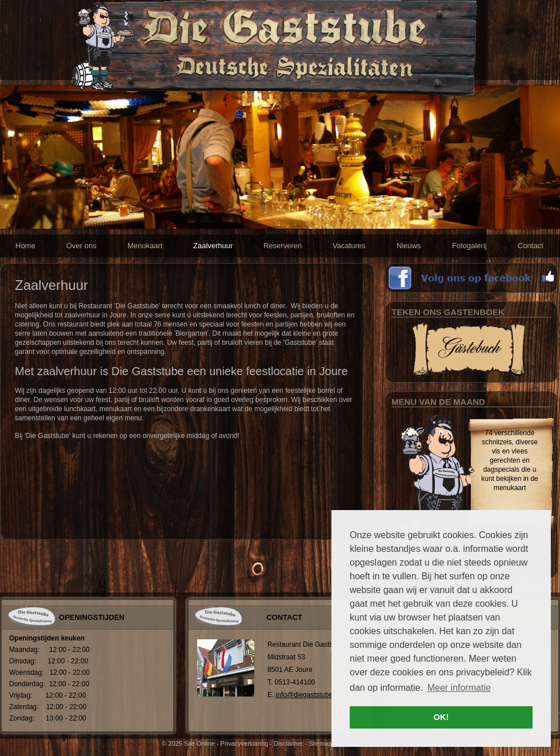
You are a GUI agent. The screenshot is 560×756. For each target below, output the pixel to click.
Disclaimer (288, 743)
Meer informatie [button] (459, 688)
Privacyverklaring (245, 743)
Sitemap (320, 743)
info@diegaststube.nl (308, 695)
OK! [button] (441, 717)
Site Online (199, 743)
